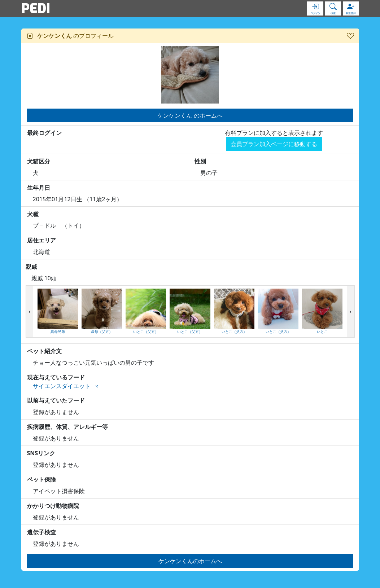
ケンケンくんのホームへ (190, 561)
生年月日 (39, 188)
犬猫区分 (39, 161)
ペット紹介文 (44, 351)
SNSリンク (41, 453)
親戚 (31, 267)
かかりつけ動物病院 (53, 506)
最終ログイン (44, 133)
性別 (200, 161)
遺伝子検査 (42, 532)
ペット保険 (42, 479)
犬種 (33, 214)
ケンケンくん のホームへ (190, 115)
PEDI (36, 8)
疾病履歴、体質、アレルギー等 (67, 427)
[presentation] (30, 312)
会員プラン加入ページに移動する (274, 144)
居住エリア (42, 240)
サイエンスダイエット (62, 386)
